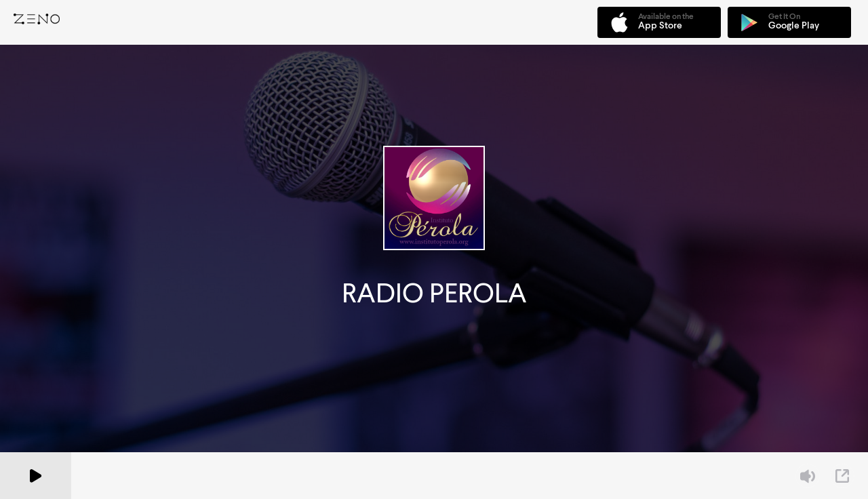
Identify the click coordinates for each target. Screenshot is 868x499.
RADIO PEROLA (434, 293)
